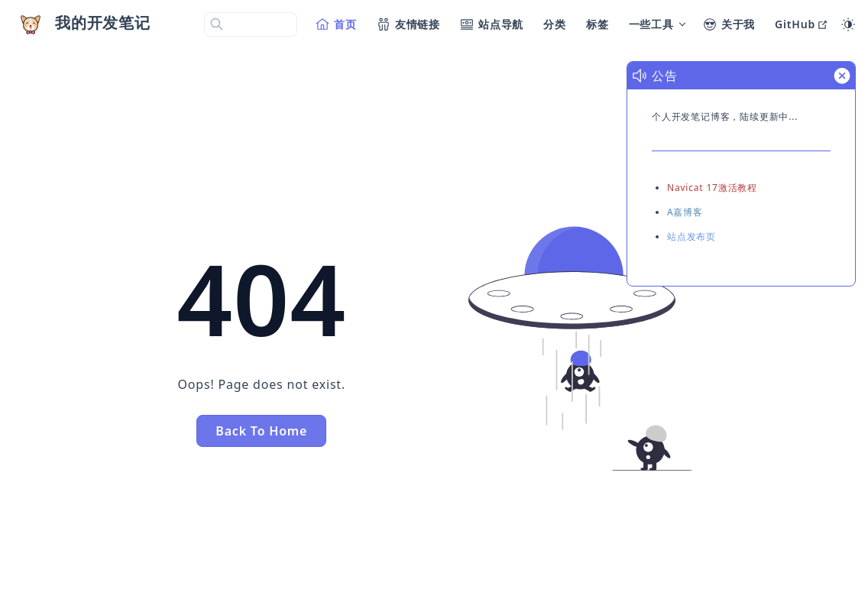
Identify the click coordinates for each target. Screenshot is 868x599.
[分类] (555, 24)
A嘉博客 (685, 212)
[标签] (598, 24)
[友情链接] (409, 24)
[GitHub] (802, 24)
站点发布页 (691, 236)
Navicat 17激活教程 (712, 188)
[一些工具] (657, 24)
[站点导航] (492, 24)
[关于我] (730, 24)
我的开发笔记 (103, 23)
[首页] (337, 24)
